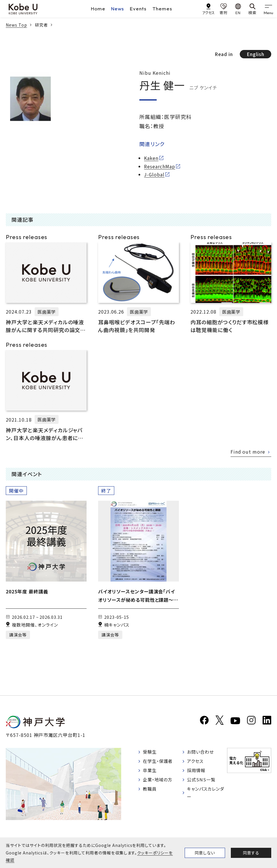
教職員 (150, 791)
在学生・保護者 (159, 762)
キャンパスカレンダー (205, 796)
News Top (16, 25)
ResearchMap (160, 166)
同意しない (205, 853)
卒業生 (150, 772)
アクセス (196, 762)
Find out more (248, 452)
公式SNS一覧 (202, 782)
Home (98, 9)
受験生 (150, 752)
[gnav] (268, 9)
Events (138, 9)
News (118, 9)
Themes (162, 9)
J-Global (154, 174)
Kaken (151, 158)
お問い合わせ (202, 752)
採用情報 (197, 772)
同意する (251, 853)
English (256, 54)
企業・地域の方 (159, 782)
